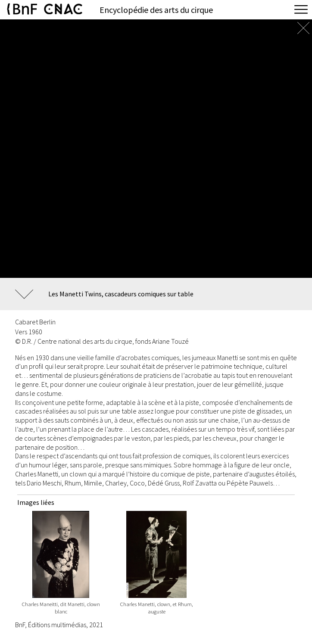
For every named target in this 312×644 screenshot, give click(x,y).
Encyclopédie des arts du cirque (156, 10)
